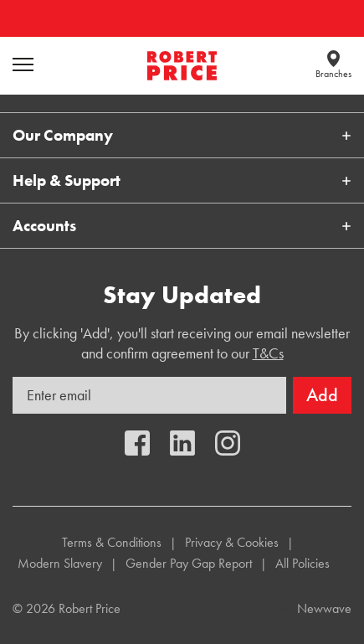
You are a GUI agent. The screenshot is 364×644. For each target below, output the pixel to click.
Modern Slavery (60, 563)
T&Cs (268, 353)
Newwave (324, 608)
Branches (333, 74)
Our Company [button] (63, 135)
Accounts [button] (44, 226)
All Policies (302, 563)
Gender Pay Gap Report (189, 563)
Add (322, 395)
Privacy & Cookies (232, 542)
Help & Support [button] (67, 180)
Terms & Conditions (112, 542)
